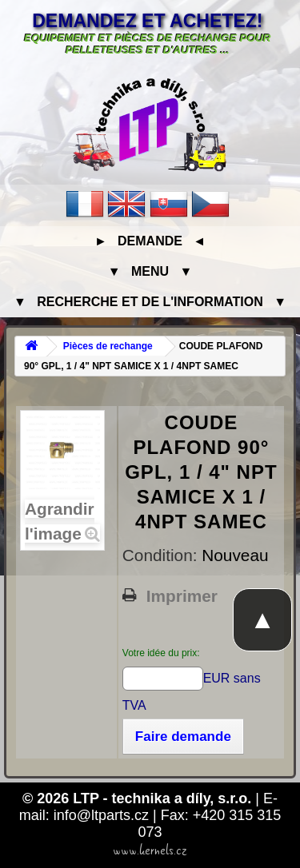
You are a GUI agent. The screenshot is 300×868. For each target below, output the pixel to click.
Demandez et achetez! (147, 21)
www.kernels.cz (150, 850)
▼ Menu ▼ (150, 271)
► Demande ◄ (150, 241)
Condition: (162, 555)
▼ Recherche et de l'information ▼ (150, 302)
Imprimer (182, 596)
